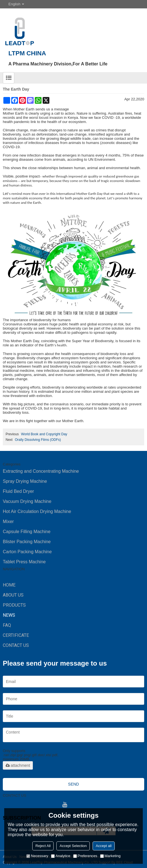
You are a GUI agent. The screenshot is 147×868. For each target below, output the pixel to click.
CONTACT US (16, 645)
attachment (18, 765)
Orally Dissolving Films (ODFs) (38, 440)
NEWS (9, 615)
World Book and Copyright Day (44, 434)
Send (74, 784)
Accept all (104, 846)
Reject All (43, 846)
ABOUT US (13, 595)
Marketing (110, 856)
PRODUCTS (14, 605)
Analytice (61, 856)
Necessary (37, 856)
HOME (9, 585)
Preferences (85, 856)
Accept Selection (73, 846)
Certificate (16, 635)
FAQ (7, 625)
